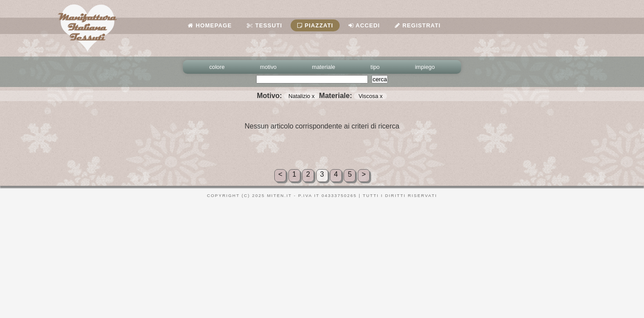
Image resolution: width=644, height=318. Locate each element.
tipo (375, 67)
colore (217, 67)
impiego (425, 67)
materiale (324, 67)
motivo (269, 67)
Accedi (364, 25)
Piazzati (315, 25)
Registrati (418, 25)
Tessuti (265, 25)
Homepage (210, 25)
